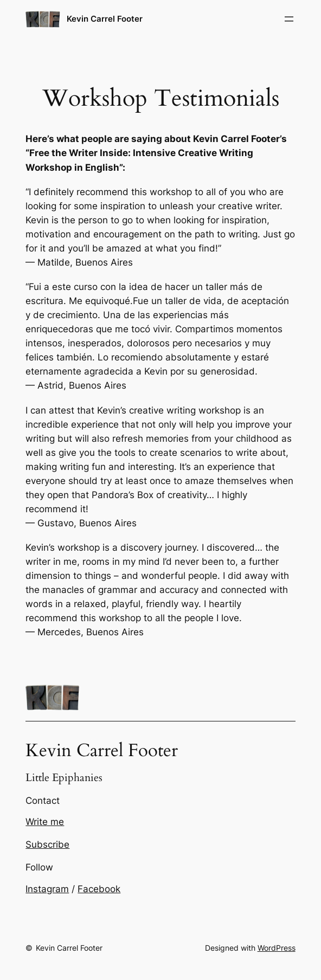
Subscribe (47, 844)
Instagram (47, 889)
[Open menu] (289, 19)
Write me (45, 822)
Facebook (99, 889)
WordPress (277, 948)
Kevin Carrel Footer (105, 19)
